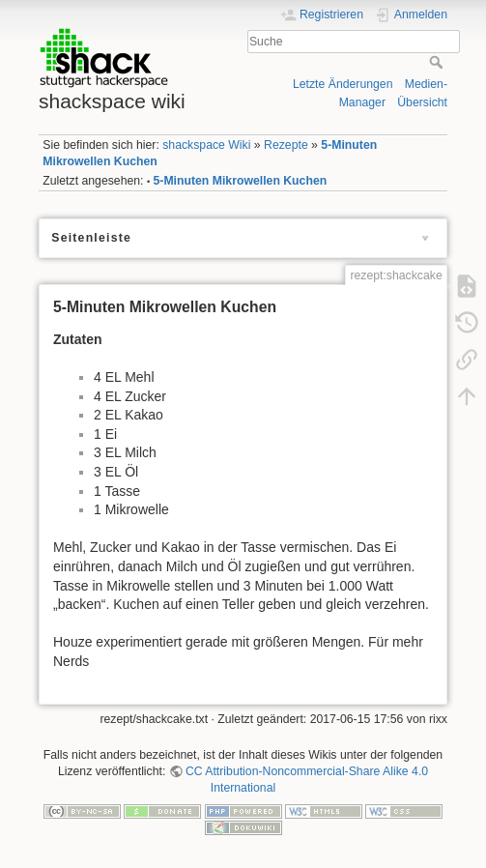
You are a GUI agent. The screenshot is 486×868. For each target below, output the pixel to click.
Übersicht (422, 102)
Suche (438, 62)
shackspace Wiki (206, 145)
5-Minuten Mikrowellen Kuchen (241, 181)
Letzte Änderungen (343, 84)
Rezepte (286, 145)
